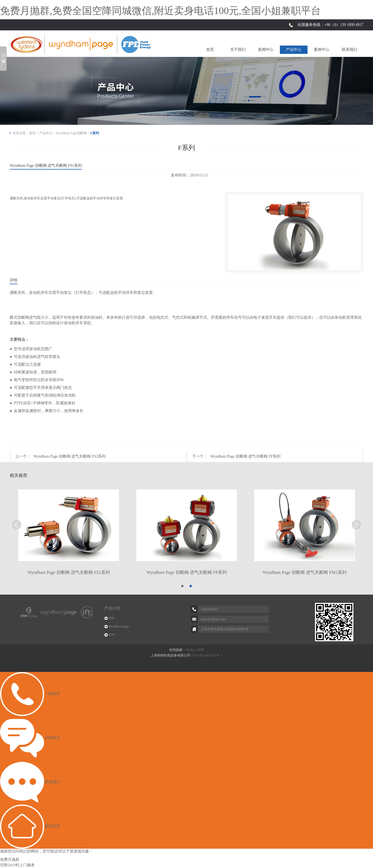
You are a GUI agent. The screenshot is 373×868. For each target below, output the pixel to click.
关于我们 (238, 50)
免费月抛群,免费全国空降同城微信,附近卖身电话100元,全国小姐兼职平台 (160, 11)
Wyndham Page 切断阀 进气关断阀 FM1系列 (305, 572)
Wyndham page (119, 626)
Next (356, 525)
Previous (17, 525)
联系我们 (350, 50)
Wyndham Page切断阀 (72, 133)
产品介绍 (112, 608)
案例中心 (322, 50)
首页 (210, 50)
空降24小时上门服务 (17, 865)
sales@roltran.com (213, 619)
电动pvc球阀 (195, 650)
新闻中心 (266, 50)
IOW (112, 635)
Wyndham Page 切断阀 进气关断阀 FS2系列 (69, 456)
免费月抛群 (10, 860)
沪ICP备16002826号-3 (207, 655)
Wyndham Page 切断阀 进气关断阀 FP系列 (245, 456)
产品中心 (294, 50)
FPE (111, 618)
